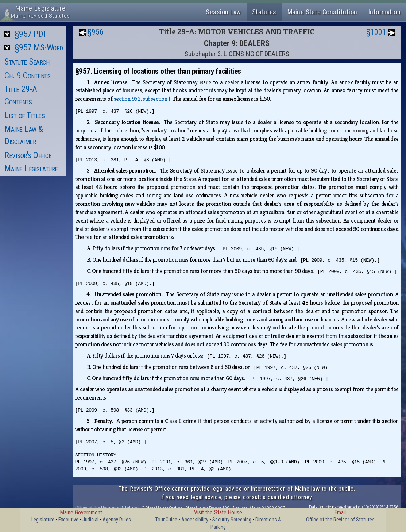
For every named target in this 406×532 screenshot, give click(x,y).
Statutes (264, 12)
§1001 (376, 32)
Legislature (43, 520)
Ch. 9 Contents (27, 76)
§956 (96, 32)
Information (385, 12)
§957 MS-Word (39, 47)
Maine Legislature (31, 169)
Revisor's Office (28, 155)
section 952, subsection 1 (142, 99)
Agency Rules (117, 520)
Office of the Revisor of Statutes (107, 508)
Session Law (223, 12)
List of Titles (24, 115)
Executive (68, 520)
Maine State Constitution (322, 12)
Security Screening (232, 520)
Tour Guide (166, 520)
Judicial (90, 520)
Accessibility (195, 520)
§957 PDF (31, 34)
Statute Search (27, 62)
